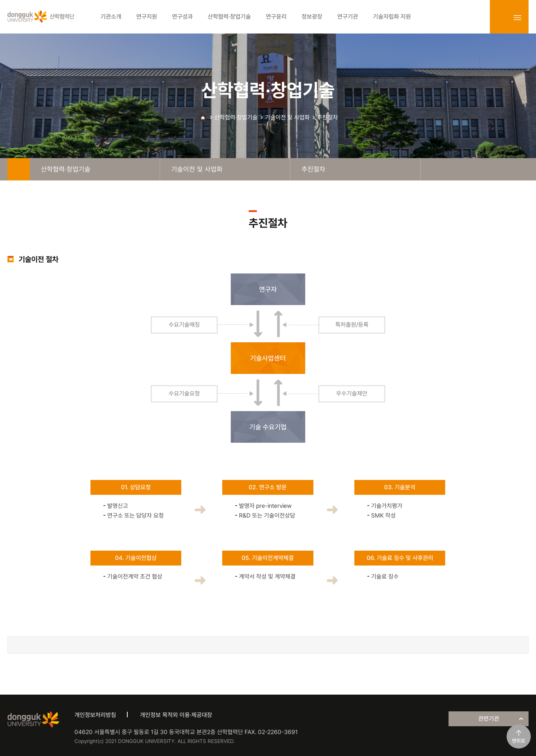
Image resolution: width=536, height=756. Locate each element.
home (19, 169)
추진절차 (328, 117)
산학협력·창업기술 (236, 117)
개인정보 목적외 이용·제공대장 (176, 715)
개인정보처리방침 (95, 715)
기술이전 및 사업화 (287, 117)
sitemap (517, 17)
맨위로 (519, 741)
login (501, 17)
